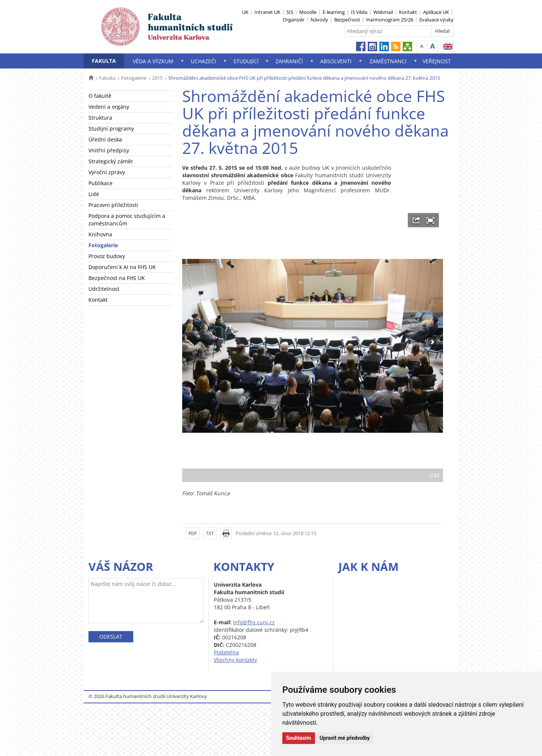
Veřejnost (437, 61)
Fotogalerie (134, 78)
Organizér (294, 20)
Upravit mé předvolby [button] (345, 738)
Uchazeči (203, 61)
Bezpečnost (347, 20)
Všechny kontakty (235, 660)
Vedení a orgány (109, 107)
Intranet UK (267, 12)
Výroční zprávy (107, 172)
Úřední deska (105, 139)
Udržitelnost (104, 289)
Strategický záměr (111, 161)
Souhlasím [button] (299, 738)
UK (245, 12)
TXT (210, 533)
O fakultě (100, 96)
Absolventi (336, 61)
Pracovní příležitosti (113, 205)
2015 (157, 78)
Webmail (383, 12)
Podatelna (226, 652)
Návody (319, 20)
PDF (193, 533)
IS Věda (359, 12)
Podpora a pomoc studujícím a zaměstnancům (127, 220)
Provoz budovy (107, 256)
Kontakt (408, 12)
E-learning (334, 12)
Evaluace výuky (436, 20)
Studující (246, 61)
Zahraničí (289, 61)
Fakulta (104, 61)
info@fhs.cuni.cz (254, 622)
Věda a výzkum (153, 61)
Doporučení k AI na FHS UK (122, 267)
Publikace (100, 183)
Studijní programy (111, 129)
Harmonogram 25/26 (390, 20)
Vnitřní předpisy (109, 150)
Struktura (100, 118)
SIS (290, 12)
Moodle (308, 12)
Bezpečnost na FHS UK (117, 278)
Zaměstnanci (388, 61)
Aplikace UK (436, 12)
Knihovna (100, 234)
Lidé (94, 194)
